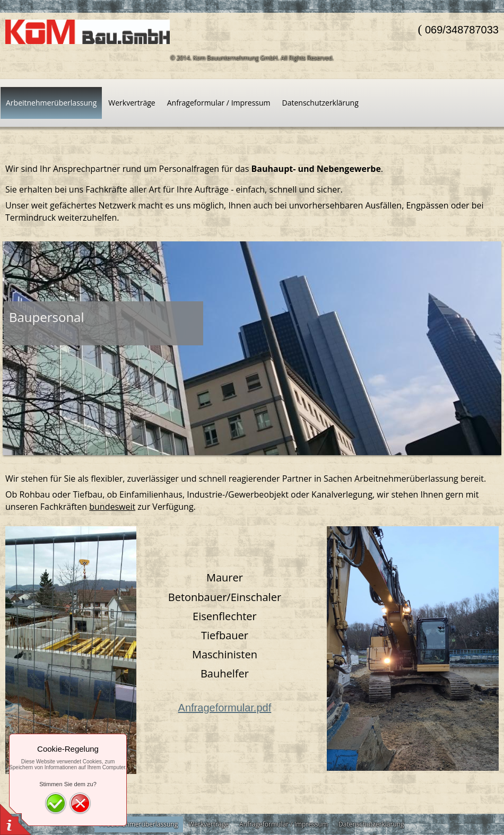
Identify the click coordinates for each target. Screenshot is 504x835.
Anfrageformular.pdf (225, 708)
